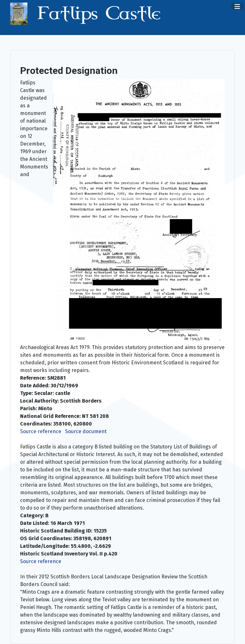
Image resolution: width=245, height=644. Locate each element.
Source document (86, 431)
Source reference (41, 431)
